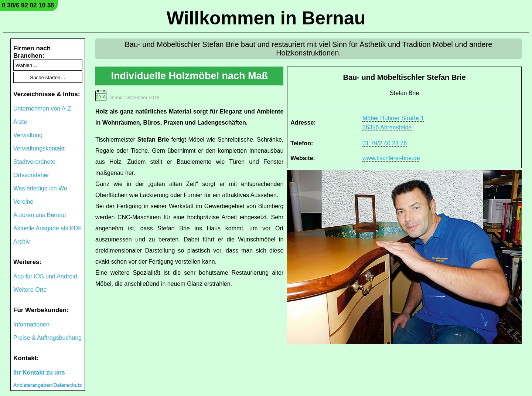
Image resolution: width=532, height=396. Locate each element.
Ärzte (20, 122)
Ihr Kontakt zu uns (39, 373)
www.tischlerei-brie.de (391, 158)
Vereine (23, 202)
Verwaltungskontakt (39, 148)
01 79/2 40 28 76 (385, 143)
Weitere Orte (30, 290)
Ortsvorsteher (31, 175)
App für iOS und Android (45, 276)
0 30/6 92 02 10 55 (28, 5)
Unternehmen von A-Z (42, 109)
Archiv (21, 242)
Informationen (31, 324)
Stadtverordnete (34, 162)
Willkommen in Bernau (266, 18)
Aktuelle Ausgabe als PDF (47, 228)
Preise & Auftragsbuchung (47, 338)
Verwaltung (28, 135)
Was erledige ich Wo (40, 188)
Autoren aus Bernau (40, 215)
